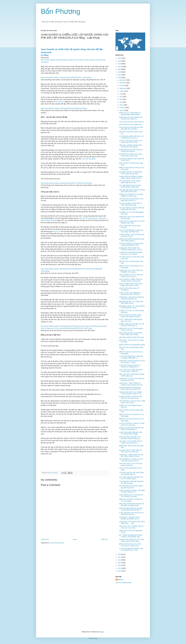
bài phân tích (60, 102)
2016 (120, 560)
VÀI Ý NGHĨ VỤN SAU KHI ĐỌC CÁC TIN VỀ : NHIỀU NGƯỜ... (131, 478)
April (121, 102)
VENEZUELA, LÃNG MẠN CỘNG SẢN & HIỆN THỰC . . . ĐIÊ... (132, 523)
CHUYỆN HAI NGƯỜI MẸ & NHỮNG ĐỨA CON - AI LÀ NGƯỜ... (131, 253)
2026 (120, 58)
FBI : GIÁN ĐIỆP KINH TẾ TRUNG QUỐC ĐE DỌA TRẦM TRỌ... (130, 186)
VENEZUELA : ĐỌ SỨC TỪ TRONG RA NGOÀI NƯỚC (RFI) (132, 379)
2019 (120, 78)
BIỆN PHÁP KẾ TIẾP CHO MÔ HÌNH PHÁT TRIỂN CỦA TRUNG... (131, 334)
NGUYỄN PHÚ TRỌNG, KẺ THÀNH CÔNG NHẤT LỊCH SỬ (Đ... (131, 155)
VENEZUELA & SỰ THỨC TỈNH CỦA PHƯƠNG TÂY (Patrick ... (131, 271)
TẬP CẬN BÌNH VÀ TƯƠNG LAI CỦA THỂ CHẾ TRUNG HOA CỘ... (131, 460)
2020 (120, 75)
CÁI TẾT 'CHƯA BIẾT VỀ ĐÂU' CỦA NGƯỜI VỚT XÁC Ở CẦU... (130, 142)
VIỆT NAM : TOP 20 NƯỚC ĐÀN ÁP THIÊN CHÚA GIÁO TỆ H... (131, 442)
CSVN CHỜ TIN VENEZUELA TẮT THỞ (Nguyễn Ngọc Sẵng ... (132, 222)
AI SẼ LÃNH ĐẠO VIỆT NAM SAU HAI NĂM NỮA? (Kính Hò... (131, 514)
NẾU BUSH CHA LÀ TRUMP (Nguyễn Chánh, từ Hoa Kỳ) (131, 329)
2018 (120, 554)
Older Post (104, 539)
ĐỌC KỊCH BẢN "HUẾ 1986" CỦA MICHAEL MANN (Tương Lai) (130, 438)
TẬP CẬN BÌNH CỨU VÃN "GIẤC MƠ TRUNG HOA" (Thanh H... (131, 276)
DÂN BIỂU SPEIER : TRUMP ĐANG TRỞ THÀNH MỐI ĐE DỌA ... (131, 173)
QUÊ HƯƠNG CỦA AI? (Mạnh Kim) (130, 125)
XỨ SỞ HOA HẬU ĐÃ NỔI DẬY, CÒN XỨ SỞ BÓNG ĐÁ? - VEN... (131, 549)
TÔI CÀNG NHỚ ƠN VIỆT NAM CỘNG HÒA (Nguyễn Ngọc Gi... (131, 473)
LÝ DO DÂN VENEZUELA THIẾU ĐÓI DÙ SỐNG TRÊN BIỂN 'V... (131, 357)
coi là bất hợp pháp (89, 159)
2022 (120, 69)
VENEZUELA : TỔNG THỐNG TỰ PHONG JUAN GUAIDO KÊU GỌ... (131, 384)
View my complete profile (123, 583)
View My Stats (93, 638)
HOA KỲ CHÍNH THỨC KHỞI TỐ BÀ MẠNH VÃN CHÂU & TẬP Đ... (131, 285)
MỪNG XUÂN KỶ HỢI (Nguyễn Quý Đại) (132, 345)
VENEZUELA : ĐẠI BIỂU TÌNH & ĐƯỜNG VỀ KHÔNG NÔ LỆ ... (130, 518)
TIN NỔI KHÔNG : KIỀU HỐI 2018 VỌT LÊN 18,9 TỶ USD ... (132, 235)
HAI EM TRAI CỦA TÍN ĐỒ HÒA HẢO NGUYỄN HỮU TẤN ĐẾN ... (131, 128)
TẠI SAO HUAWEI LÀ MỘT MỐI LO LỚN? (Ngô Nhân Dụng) (130, 204)
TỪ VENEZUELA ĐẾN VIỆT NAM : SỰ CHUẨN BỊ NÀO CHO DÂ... (131, 137)
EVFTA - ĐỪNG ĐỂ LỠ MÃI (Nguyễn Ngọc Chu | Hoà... (131, 320)
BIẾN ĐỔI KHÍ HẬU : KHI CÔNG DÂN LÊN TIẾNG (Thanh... (131, 302)
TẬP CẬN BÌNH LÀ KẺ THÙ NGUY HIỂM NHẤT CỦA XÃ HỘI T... (132, 402)
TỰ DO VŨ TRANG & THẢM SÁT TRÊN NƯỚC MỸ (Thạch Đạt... (132, 424)
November (123, 83)
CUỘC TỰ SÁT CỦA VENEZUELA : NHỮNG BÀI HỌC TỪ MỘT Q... (130, 294)
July (121, 94)
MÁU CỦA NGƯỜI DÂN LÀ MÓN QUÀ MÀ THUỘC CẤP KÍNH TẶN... (131, 231)
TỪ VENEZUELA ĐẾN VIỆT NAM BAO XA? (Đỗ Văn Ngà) (131, 482)
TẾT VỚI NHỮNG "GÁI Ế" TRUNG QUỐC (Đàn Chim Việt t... (130, 182)
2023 (120, 67)
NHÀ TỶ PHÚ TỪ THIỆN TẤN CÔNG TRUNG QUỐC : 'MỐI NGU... (131, 371)
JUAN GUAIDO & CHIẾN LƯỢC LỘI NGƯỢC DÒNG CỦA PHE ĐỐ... (131, 280)
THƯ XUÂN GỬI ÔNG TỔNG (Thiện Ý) (131, 122)
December (123, 80)
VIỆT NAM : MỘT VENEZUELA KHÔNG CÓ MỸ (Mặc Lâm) (132, 375)
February (122, 108)
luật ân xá (57, 231)
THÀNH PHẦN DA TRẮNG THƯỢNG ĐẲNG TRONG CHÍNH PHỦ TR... (131, 177)
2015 (120, 563)
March (122, 105)
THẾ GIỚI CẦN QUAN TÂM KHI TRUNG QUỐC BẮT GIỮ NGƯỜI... (132, 191)
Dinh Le (50, 473)
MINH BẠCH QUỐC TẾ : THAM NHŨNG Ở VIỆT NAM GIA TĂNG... (132, 307)
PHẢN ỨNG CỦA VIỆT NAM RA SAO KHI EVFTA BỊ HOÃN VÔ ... (131, 118)
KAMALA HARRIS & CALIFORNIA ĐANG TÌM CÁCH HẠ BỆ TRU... (130, 388)
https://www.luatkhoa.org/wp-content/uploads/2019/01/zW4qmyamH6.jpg (64, 108)
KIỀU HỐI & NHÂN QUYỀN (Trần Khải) (131, 337)
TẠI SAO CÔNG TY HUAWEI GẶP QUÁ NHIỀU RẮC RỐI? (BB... (132, 209)
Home (75, 539)
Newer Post (45, 539)
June (121, 97)
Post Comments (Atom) (57, 543)
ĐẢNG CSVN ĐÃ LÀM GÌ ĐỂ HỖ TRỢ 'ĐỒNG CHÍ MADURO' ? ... (131, 429)
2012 (120, 571)
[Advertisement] (93, 607)
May (121, 99)
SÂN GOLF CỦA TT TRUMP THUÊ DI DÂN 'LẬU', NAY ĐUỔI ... (131, 527)
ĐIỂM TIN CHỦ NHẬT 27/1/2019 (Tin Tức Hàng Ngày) (131, 500)
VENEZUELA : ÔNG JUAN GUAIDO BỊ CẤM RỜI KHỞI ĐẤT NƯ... (131, 298)
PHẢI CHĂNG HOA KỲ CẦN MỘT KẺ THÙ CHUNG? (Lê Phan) (131, 496)
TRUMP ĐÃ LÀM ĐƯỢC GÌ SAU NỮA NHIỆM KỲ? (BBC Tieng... (131, 195)
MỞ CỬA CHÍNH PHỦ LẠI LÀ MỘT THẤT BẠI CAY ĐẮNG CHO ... (130, 545)
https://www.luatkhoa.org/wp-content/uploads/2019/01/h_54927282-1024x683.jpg (66, 183)
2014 (120, 565)
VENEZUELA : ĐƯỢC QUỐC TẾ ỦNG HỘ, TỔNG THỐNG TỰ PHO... (131, 456)
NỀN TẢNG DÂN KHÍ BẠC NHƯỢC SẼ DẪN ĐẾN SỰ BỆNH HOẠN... (131, 505)
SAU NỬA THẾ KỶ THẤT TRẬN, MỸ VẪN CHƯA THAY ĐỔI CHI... (131, 451)
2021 (120, 72)
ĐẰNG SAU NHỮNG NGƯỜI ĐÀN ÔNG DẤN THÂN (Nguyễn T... (132, 240)
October (122, 86)
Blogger (101, 632)
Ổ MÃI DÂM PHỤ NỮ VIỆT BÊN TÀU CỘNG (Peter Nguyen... (131, 151)
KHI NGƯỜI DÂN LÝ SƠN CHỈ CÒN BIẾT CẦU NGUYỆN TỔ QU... (131, 397)
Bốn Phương (61, 11)
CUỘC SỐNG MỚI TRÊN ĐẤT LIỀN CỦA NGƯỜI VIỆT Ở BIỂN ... (131, 433)
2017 (120, 557)
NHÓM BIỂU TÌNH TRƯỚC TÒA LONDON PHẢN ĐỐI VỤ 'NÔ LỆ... (131, 249)
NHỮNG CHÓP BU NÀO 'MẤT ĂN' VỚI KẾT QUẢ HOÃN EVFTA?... (131, 325)
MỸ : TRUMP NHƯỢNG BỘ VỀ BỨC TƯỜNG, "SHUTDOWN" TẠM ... (131, 536)
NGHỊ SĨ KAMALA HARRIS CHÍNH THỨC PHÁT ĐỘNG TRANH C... (130, 316)
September (123, 88)
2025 (120, 61)
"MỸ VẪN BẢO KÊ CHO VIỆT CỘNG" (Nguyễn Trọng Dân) (131, 487)
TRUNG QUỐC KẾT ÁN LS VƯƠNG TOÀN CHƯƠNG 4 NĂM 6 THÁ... (131, 393)
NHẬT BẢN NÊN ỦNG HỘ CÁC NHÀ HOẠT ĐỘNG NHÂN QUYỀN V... (131, 509)
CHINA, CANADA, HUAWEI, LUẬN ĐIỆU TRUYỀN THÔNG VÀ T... (132, 491)
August (122, 91)
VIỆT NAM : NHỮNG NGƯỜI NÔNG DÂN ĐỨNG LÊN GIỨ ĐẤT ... (131, 146)
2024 (120, 64)
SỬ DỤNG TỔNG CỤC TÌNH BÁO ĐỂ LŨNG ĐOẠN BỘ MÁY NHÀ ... (131, 244)
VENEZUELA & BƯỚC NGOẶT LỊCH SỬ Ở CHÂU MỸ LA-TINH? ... (132, 362)
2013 (120, 568)
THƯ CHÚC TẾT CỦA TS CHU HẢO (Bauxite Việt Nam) (131, 464)
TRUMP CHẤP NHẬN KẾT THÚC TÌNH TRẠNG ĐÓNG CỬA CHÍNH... (132, 540)
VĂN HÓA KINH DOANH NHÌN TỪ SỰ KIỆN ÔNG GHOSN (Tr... (131, 200)
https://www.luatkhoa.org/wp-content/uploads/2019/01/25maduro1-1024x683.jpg (66, 77)
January (122, 110)
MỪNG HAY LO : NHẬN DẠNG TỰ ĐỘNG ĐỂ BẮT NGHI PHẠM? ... (130, 114)
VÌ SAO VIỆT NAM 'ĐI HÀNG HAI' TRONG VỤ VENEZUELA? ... (130, 366)
